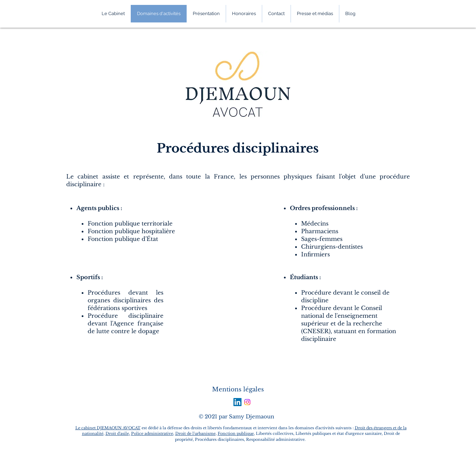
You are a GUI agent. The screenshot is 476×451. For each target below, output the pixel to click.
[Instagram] (247, 402)
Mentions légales (238, 389)
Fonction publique (236, 433)
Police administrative (152, 433)
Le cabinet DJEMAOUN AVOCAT (108, 428)
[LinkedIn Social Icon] (237, 402)
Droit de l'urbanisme (195, 433)
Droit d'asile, (118, 433)
